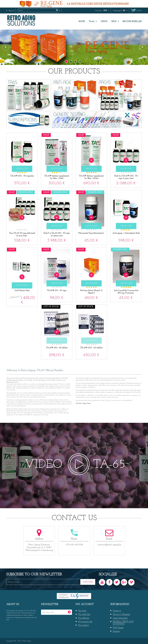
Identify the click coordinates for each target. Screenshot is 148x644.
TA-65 (92, 21)
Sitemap (116, 631)
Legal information (120, 618)
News (104, 21)
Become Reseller (132, 21)
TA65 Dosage (118, 628)
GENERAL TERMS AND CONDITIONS (123, 623)
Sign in (11, 11)
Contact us (117, 611)
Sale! (46, 135)
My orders (82, 611)
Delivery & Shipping (121, 614)
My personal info (85, 622)
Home (82, 21)
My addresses (84, 618)
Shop (114, 21)
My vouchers (83, 625)
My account (85, 604)
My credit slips (84, 614)
